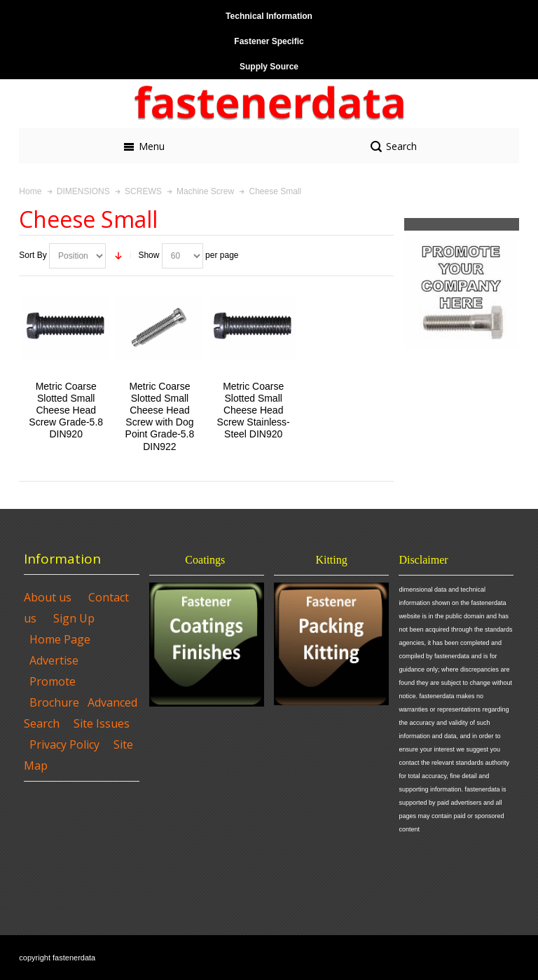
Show (149, 255)
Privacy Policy (64, 744)
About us (48, 597)
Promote (53, 681)
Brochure (54, 702)
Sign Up (74, 618)
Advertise (54, 660)
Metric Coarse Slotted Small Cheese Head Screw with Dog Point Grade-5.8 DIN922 (160, 416)
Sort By (33, 255)
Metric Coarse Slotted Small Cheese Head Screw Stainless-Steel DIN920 (254, 410)
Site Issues (102, 723)
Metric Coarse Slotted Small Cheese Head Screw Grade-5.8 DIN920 (66, 410)
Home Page (60, 639)
